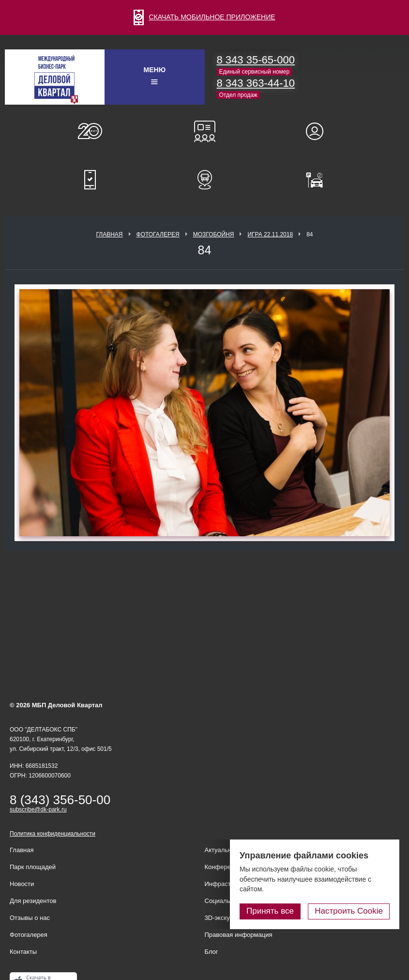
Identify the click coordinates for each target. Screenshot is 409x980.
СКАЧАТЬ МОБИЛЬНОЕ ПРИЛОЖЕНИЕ (204, 17)
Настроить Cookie (349, 911)
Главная (109, 234)
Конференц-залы (205, 131)
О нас (90, 131)
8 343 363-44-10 (256, 83)
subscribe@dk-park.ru (38, 809)
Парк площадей (33, 867)
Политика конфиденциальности (53, 834)
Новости (22, 884)
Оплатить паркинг (319, 180)
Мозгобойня (214, 234)
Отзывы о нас (30, 918)
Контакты (23, 952)
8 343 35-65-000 (256, 60)
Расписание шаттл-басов (205, 180)
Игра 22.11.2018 (270, 234)
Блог (212, 952)
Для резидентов (319, 131)
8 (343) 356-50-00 (60, 800)
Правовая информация (239, 935)
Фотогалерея (158, 234)
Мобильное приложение (90, 180)
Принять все (270, 911)
